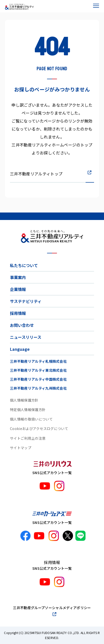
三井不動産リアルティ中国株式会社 (38, 379)
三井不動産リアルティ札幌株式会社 (38, 361)
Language (20, 349)
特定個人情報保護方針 (28, 410)
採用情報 (18, 313)
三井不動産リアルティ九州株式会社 (38, 388)
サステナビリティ (26, 301)
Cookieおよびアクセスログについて (39, 429)
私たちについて (24, 265)
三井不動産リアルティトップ (36, 174)
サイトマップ (21, 448)
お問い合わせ (22, 325)
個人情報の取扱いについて (31, 419)
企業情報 (18, 289)
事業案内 (18, 277)
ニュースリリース (26, 337)
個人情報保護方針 (24, 400)
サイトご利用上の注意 (28, 438)
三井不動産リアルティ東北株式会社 (38, 370)
